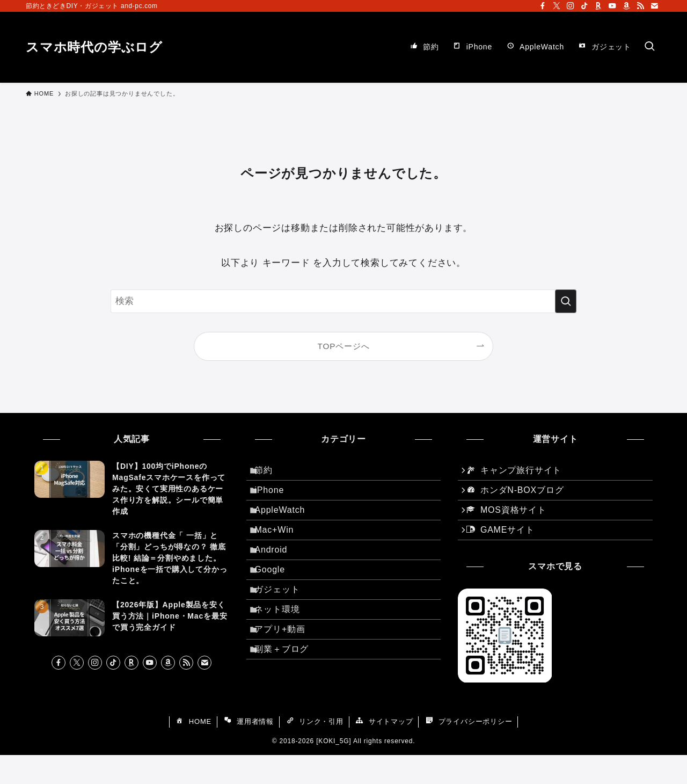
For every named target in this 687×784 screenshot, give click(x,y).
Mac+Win (281, 549)
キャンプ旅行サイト (519, 474)
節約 (271, 473)
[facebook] (543, 6)
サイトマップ (383, 751)
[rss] (640, 6)
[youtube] (612, 6)
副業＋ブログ (288, 702)
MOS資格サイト (511, 525)
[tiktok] (584, 6)
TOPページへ (344, 346)
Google (276, 600)
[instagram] (571, 6)
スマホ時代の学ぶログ (94, 47)
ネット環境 (284, 651)
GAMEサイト (505, 550)
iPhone (276, 499)
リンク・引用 (314, 751)
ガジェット (284, 626)
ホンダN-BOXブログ (520, 499)
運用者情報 (249, 751)
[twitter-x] (557, 6)
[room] (598, 6)
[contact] (654, 6)
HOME (193, 751)
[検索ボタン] (649, 47)
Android (278, 575)
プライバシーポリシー (468, 751)
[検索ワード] (343, 301)
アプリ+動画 (287, 676)
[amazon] (626, 6)
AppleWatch (287, 524)
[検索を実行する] (566, 301)
